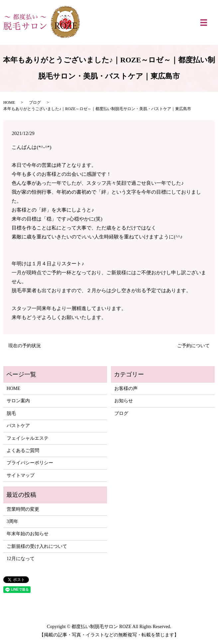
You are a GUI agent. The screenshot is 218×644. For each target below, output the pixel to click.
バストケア (18, 426)
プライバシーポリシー (30, 463)
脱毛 (11, 413)
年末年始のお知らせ (28, 534)
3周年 (12, 521)
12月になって (21, 559)
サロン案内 (18, 401)
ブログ (35, 102)
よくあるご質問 (23, 451)
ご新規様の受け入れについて (37, 546)
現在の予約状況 (25, 346)
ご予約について (193, 346)
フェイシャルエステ (28, 438)
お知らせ (124, 401)
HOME (9, 102)
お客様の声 (126, 388)
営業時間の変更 (23, 509)
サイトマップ (21, 475)
